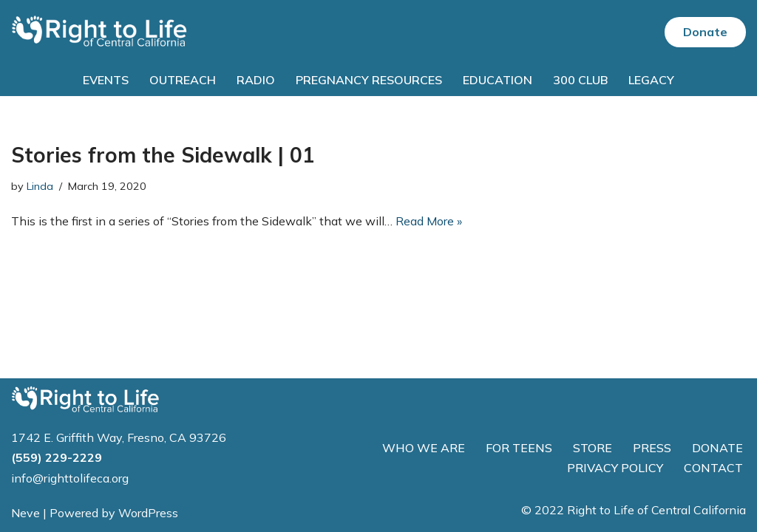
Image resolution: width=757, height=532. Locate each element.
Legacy (651, 80)
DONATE (717, 448)
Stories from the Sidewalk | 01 (163, 155)
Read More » (429, 221)
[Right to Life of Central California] (100, 32)
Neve (26, 513)
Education (498, 80)
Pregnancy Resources (369, 80)
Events (106, 80)
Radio (256, 80)
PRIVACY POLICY (615, 468)
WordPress (148, 513)
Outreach (183, 80)
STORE (593, 448)
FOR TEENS (519, 448)
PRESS (652, 448)
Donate (705, 32)
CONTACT (713, 468)
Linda (40, 186)
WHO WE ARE (424, 448)
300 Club (580, 80)
